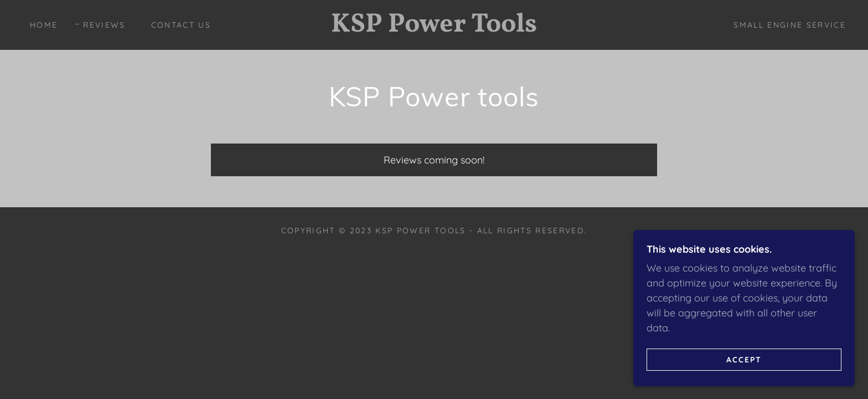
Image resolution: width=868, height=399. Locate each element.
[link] (434, 28)
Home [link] (44, 25)
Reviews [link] (104, 25)
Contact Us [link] (181, 25)
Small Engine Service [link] (790, 25)
